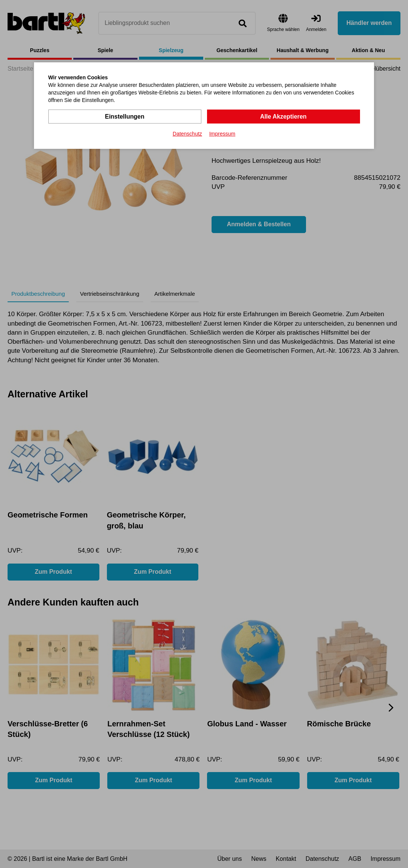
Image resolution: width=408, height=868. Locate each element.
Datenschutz (187, 134)
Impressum (222, 134)
